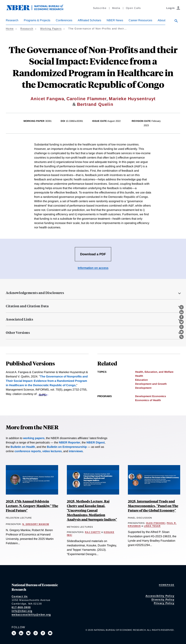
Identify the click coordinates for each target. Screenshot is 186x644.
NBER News (115, 20)
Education (141, 380)
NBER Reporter (70, 442)
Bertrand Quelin (95, 104)
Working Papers (51, 29)
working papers (34, 438)
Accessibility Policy (160, 596)
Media (116, 8)
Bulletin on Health (23, 447)
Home (10, 29)
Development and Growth (151, 384)
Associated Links (19, 319)
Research (12, 20)
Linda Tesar (152, 526)
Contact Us (20, 596)
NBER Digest (96, 442)
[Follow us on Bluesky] (28, 633)
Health (139, 376)
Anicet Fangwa (47, 99)
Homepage (167, 585)
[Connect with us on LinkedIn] (21, 633)
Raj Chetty (93, 532)
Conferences (64, 20)
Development (143, 388)
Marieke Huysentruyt (132, 99)
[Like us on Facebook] (43, 633)
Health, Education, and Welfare (154, 372)
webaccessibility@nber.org (31, 615)
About (161, 20)
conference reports (28, 451)
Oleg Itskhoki (156, 523)
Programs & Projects (37, 20)
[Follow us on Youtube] (50, 633)
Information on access (93, 268)
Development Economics (151, 396)
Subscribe (100, 8)
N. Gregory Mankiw (36, 524)
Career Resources (140, 20)
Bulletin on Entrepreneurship (67, 447)
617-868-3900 (21, 607)
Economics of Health (148, 400)
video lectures (52, 451)
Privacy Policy (164, 603)
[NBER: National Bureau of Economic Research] (38, 10)
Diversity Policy (163, 599)
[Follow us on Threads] (36, 633)
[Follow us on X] (14, 633)
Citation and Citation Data (27, 306)
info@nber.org (22, 611)
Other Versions (18, 333)
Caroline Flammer (87, 99)
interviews (76, 451)
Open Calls (133, 8)
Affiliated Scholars (89, 20)
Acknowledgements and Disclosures (35, 293)
